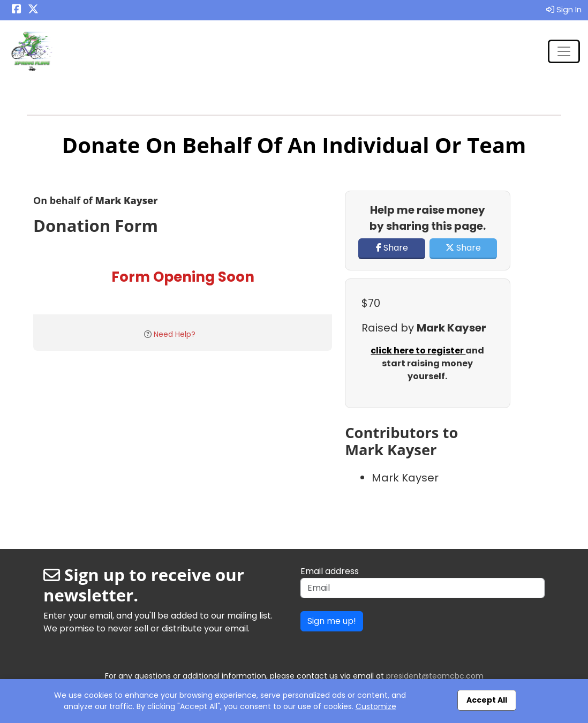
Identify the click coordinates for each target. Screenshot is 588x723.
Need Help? (175, 334)
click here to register (418, 351)
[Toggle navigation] (564, 51)
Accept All (487, 700)
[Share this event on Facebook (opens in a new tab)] (17, 10)
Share (392, 248)
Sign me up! (332, 621)
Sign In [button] (564, 9)
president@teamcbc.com (435, 676)
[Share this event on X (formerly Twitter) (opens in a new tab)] (33, 10)
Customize (376, 706)
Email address (330, 571)
